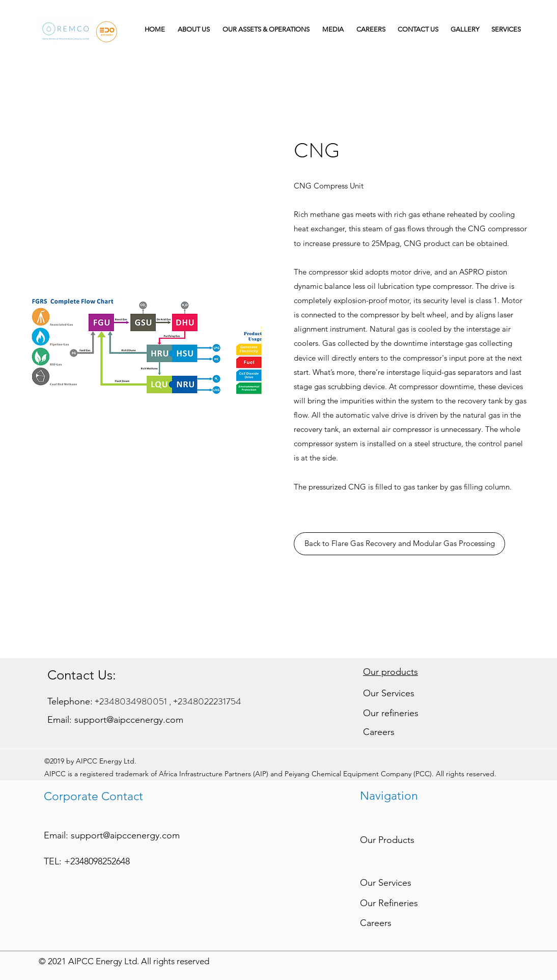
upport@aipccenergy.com (131, 720)
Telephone (69, 701)
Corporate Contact (93, 796)
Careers (379, 732)
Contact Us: (82, 675)
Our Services (389, 693)
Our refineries (391, 713)
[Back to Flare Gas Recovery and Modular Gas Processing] (399, 544)
